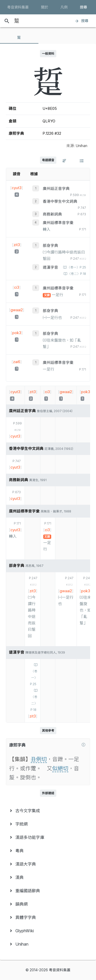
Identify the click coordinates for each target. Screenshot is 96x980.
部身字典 (50, 246)
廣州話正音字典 (56, 189)
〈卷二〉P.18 (77, 274)
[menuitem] (48, 811)
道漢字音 (50, 267)
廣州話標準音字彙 (58, 223)
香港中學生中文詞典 (60, 201)
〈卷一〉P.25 (76, 267)
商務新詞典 (52, 214)
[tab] (19, 37)
